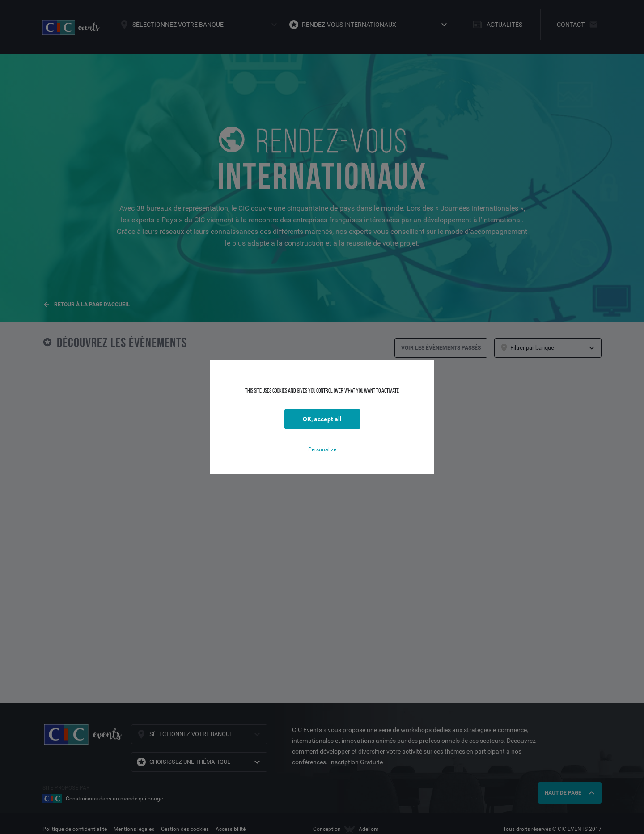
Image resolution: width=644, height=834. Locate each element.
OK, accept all (322, 419)
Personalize (322, 449)
